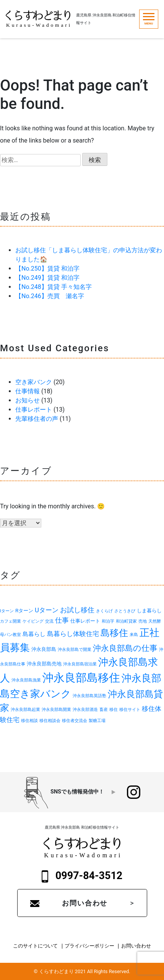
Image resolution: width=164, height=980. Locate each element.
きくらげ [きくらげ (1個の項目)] (104, 611)
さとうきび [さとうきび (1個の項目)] (125, 611)
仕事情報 (28, 391)
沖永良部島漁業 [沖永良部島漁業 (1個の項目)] (26, 680)
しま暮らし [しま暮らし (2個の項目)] (149, 611)
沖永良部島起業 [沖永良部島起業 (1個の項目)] (25, 710)
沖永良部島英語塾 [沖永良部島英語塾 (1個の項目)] (89, 696)
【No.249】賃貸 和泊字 (47, 278)
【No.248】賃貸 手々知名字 (54, 287)
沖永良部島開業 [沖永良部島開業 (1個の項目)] (56, 710)
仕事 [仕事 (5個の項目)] (62, 620)
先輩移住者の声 (37, 419)
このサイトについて (35, 946)
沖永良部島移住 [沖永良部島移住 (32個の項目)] (81, 678)
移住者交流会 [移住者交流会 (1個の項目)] (75, 721)
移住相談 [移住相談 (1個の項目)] (29, 721)
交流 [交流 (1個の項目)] (49, 621)
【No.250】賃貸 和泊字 (47, 269)
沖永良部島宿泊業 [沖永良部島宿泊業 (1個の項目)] (80, 664)
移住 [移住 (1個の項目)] (114, 710)
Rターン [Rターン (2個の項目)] (24, 611)
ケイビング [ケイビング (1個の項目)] (33, 621)
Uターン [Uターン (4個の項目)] (47, 610)
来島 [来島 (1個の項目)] (134, 635)
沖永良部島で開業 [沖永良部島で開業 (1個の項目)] (75, 650)
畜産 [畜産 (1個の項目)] (104, 710)
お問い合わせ (85, 903)
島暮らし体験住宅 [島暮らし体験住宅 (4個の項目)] (73, 634)
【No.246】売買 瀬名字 (50, 296)
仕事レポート (34, 410)
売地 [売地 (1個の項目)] (143, 621)
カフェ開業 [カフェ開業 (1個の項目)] (11, 621)
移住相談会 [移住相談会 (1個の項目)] (50, 721)
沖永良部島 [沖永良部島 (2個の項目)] (44, 649)
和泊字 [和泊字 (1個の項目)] (108, 621)
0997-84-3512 (82, 876)
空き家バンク (34, 382)
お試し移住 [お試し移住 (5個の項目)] (77, 610)
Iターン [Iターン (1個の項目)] (7, 611)
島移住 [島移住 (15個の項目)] (114, 633)
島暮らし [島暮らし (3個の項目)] (34, 634)
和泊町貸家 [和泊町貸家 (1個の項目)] (126, 621)
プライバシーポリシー (89, 946)
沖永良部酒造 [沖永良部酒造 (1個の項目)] (85, 710)
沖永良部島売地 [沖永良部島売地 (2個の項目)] (44, 664)
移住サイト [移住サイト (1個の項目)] (130, 710)
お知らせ (28, 400)
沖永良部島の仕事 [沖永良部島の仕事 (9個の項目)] (125, 648)
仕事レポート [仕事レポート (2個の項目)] (85, 621)
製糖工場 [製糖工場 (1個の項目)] (97, 721)
